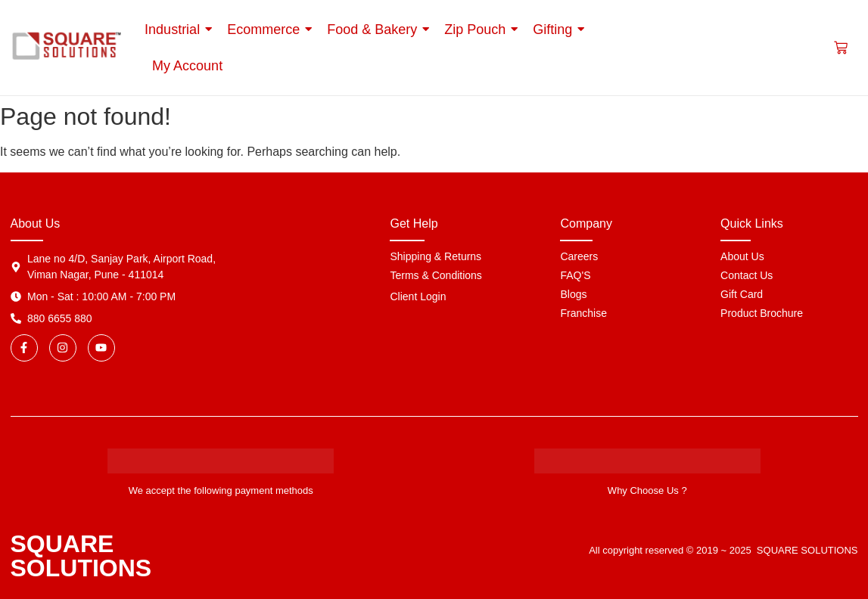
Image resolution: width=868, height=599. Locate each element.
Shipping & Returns (436, 256)
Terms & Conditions (436, 275)
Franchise (583, 313)
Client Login (418, 296)
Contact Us (747, 275)
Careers (579, 256)
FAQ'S (575, 275)
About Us (742, 256)
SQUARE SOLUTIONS (81, 556)
